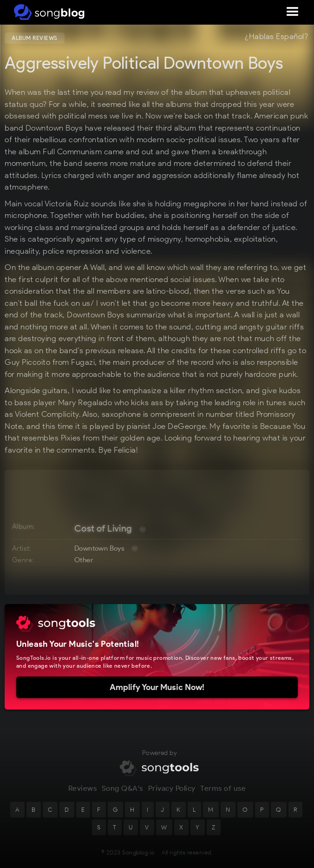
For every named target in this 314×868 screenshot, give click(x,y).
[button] (293, 12)
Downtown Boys (99, 548)
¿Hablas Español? (276, 37)
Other (84, 560)
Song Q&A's (122, 792)
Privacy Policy (172, 792)
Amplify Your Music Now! (157, 687)
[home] (48, 12)
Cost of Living (103, 528)
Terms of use (223, 792)
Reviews (83, 792)
